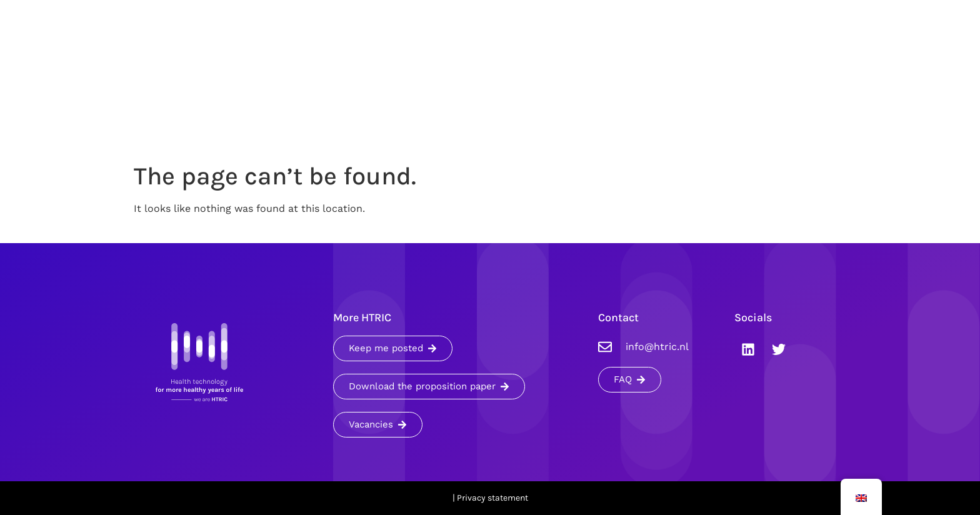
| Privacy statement (490, 498)
